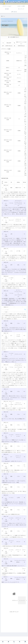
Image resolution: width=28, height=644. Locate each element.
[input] (14, 310)
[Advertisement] (14, 623)
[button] (25, 310)
